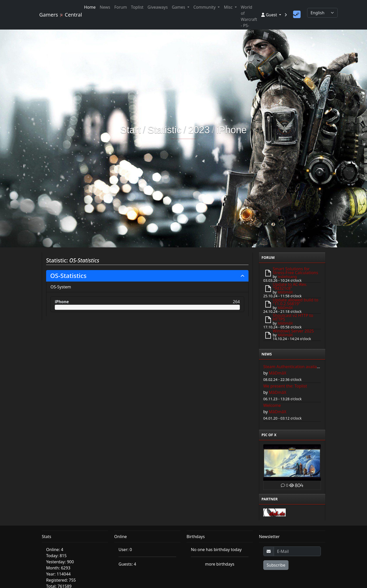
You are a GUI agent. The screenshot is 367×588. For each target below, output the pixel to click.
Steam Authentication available (293, 367)
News (105, 7)
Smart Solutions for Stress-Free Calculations (295, 271)
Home (90, 7)
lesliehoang (287, 277)
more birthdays (220, 564)
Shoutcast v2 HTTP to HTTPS (293, 317)
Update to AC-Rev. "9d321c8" (290, 286)
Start (130, 130)
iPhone (232, 130)
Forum (120, 7)
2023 (199, 130)
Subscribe (276, 565)
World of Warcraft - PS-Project (249, 19)
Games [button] (179, 7)
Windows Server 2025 (293, 331)
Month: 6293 (58, 568)
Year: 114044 (58, 574)
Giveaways (158, 7)
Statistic (165, 130)
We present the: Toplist (285, 386)
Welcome (272, 405)
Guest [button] (270, 15)
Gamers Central (59, 15)
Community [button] (205, 7)
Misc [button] (229, 7)
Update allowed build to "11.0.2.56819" (296, 302)
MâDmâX (285, 292)
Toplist (137, 7)
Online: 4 (55, 550)
